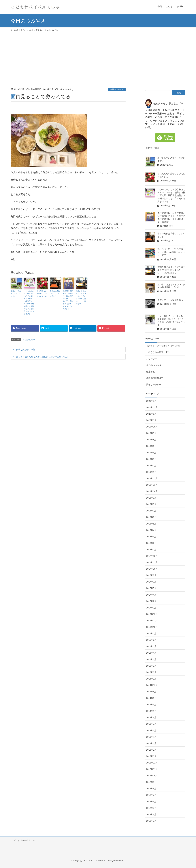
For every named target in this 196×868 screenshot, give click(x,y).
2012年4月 (151, 814)
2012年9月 (151, 782)
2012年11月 (152, 769)
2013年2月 (151, 750)
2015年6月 (151, 672)
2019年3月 (151, 459)
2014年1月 (151, 711)
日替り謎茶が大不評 (26, 350)
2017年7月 (151, 582)
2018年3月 (151, 537)
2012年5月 (151, 808)
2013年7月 (151, 724)
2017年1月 (151, 608)
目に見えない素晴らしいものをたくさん (42, 294)
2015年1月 (151, 679)
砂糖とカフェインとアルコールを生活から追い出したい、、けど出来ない (81, 297)
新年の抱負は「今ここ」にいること (55, 294)
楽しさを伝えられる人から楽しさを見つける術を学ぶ (42, 357)
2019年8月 (151, 440)
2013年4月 (151, 737)
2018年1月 (151, 550)
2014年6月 (151, 698)
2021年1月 (151, 401)
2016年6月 (151, 640)
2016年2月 (151, 666)
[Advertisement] (98, 56)
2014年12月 (152, 685)
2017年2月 (151, 601)
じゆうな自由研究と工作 (158, 352)
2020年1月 (151, 420)
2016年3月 (151, 659)
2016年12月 (152, 614)
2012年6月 (151, 802)
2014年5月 (151, 705)
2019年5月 (151, 453)
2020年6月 (151, 414)
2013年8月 (151, 717)
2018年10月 (152, 491)
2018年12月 (152, 478)
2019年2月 (151, 466)
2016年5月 (151, 646)
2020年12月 (152, 407)
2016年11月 (152, 621)
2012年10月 (152, 776)
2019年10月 (152, 427)
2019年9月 (151, 433)
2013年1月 (151, 756)
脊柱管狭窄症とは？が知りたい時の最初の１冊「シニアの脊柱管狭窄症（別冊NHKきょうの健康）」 (68, 300)
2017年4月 (151, 595)
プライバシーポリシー (24, 840)
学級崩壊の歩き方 (155, 378)
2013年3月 (151, 743)
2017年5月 (151, 588)
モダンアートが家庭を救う (170, 300)
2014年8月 (151, 692)
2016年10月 (152, 627)
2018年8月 (151, 504)
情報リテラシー (154, 384)
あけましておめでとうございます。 (16, 294)
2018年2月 (151, 543)
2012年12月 (152, 763)
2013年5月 (151, 730)
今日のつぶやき (117, 89)
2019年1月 (151, 472)
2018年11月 (152, 485)
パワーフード (153, 359)
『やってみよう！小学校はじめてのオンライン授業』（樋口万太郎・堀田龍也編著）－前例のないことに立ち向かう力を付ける (29, 302)
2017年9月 (151, 575)
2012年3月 (151, 821)
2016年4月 (151, 653)
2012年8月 (151, 788)
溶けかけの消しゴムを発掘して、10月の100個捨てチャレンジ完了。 (171, 252)
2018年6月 (151, 517)
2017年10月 (152, 569)
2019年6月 (151, 446)
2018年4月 (151, 530)
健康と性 (151, 372)
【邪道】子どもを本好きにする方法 (163, 346)
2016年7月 (151, 633)
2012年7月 (151, 795)
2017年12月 (152, 556)
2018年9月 (151, 498)
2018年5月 (151, 524)
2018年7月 (151, 511)
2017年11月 (152, 562)
